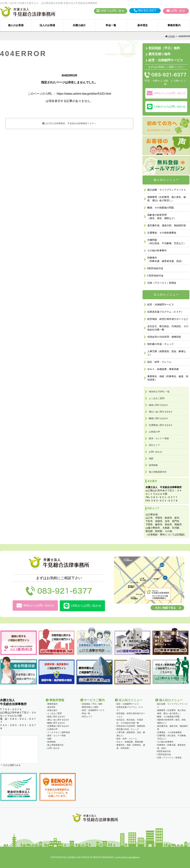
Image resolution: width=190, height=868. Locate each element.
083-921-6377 (145, 10)
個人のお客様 (16, 25)
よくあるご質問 (157, 398)
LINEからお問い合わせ (82, 606)
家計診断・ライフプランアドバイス (167, 190)
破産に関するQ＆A (158, 405)
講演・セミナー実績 (159, 438)
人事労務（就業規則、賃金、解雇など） (167, 353)
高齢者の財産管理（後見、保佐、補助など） (162, 217)
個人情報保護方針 (158, 472)
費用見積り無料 (159, 54)
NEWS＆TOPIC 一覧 (159, 392)
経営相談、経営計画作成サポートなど (168, 319)
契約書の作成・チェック (161, 344)
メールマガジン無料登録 (59, 732)
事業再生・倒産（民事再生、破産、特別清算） (168, 378)
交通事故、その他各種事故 (162, 233)
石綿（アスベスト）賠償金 (162, 283)
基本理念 (142, 25)
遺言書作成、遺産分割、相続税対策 (167, 225)
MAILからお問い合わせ (35, 606)
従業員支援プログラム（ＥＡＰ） (165, 312)
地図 (151, 459)
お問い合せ (176, 11)
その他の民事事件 (157, 251)
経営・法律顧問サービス (166, 60)
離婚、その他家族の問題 (161, 208)
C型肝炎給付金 (155, 276)
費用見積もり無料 (90, 707)
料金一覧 (111, 25)
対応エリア (154, 445)
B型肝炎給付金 (155, 268)
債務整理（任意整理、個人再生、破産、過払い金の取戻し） (167, 199)
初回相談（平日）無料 (164, 48)
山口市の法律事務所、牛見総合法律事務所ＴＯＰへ (69, 123)
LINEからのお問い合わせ (166, 107)
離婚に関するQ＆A (158, 418)
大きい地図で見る (165, 608)
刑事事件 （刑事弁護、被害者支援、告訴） (165, 259)
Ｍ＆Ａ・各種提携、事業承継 (163, 369)
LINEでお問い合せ (111, 11)
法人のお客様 (47, 25)
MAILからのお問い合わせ (166, 93)
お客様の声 (154, 432)
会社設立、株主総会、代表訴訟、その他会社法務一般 (168, 328)
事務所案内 (174, 25)
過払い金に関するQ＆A (160, 412)
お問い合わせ (155, 452)
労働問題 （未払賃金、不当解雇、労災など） (167, 242)
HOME (170, 36)
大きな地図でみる (11, 765)
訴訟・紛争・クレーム (159, 362)
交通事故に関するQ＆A (160, 425)
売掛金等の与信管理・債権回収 (164, 337)
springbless (134, 857)
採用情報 (153, 465)
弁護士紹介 (79, 25)
